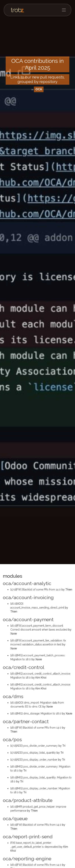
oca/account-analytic (27, 583)
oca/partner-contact (26, 721)
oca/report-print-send (28, 837)
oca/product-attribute (28, 800)
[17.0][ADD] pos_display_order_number (34, 760)
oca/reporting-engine (27, 859)
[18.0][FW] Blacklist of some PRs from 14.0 (36, 728)
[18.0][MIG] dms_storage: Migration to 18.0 (36, 714)
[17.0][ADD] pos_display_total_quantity (33, 753)
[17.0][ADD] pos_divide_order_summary (34, 746)
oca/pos (12, 739)
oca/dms (13, 696)
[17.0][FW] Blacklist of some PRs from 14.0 (36, 590)
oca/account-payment (28, 619)
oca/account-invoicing (28, 597)
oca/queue (15, 819)
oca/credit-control (24, 667)
